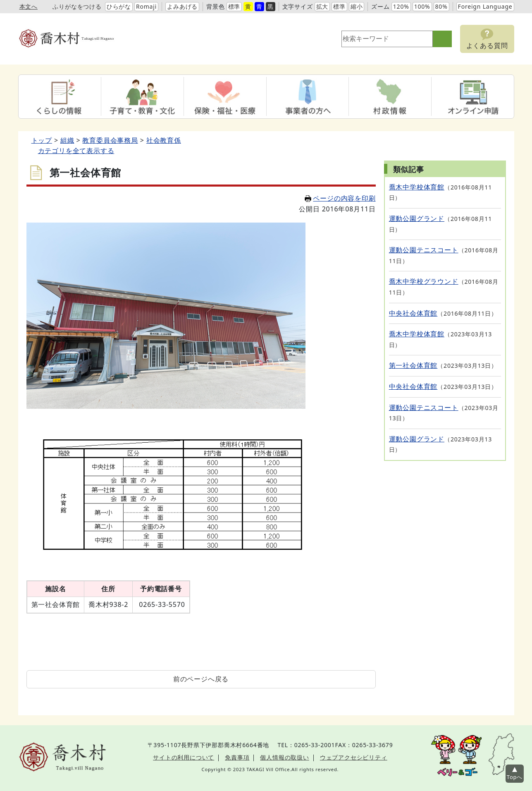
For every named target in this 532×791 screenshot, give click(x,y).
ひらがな (119, 6)
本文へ (29, 6)
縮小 (357, 6)
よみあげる (182, 6)
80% (441, 6)
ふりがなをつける (77, 6)
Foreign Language (485, 6)
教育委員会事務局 (110, 140)
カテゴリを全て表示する (76, 151)
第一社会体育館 (413, 365)
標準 (234, 6)
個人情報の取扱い (284, 757)
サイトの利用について (184, 757)
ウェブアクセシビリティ (354, 757)
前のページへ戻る (201, 679)
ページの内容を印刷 (340, 198)
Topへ (515, 777)
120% (401, 6)
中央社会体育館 (413, 313)
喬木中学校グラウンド (424, 281)
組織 (67, 140)
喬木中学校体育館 (417, 187)
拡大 (322, 6)
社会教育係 (164, 140)
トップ (42, 140)
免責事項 (237, 757)
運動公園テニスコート (424, 250)
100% (422, 6)
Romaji (146, 6)
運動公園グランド (417, 218)
